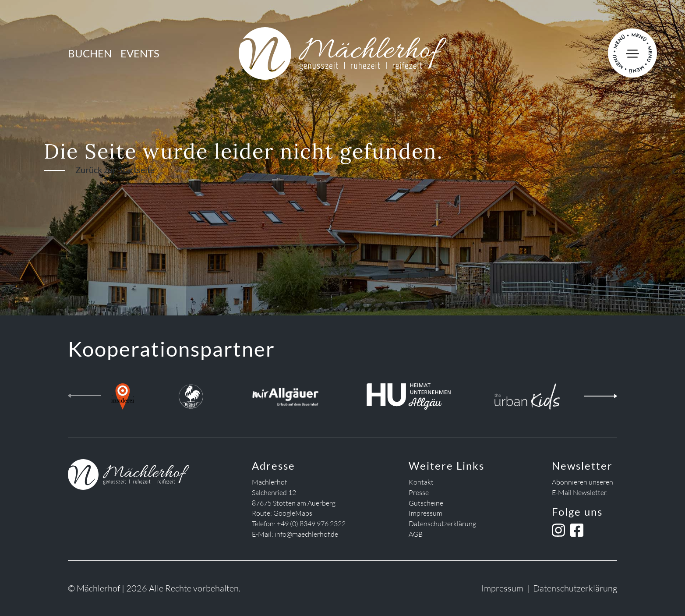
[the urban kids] (527, 394)
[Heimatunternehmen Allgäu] (408, 394)
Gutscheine (426, 503)
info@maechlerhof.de (306, 534)
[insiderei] (123, 394)
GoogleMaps (293, 513)
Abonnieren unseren (583, 482)
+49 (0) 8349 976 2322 (311, 524)
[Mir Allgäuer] (285, 394)
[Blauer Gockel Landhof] (191, 394)
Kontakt (421, 482)
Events (140, 53)
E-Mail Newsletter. (580, 492)
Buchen (90, 53)
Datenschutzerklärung (442, 524)
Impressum (425, 513)
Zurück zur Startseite (115, 170)
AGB (416, 534)
